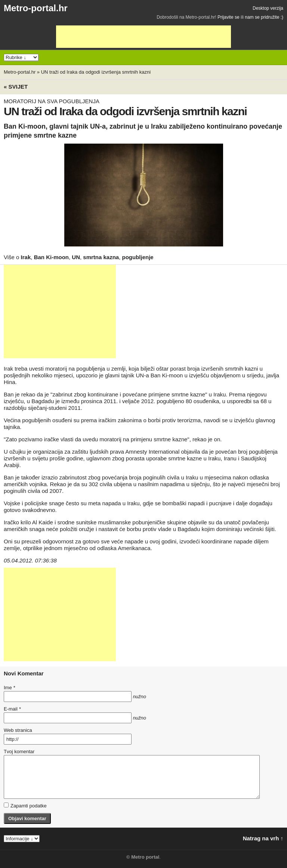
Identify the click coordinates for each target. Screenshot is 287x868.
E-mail (12, 709)
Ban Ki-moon (51, 257)
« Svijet (16, 87)
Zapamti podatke (25, 806)
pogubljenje (138, 257)
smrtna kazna (101, 257)
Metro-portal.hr (36, 8)
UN (76, 257)
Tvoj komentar (19, 752)
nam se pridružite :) (264, 17)
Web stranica (18, 730)
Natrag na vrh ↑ (263, 838)
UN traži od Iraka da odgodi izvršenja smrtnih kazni (96, 72)
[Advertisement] (143, 37)
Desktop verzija (268, 8)
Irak (26, 257)
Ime (9, 688)
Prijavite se (229, 17)
